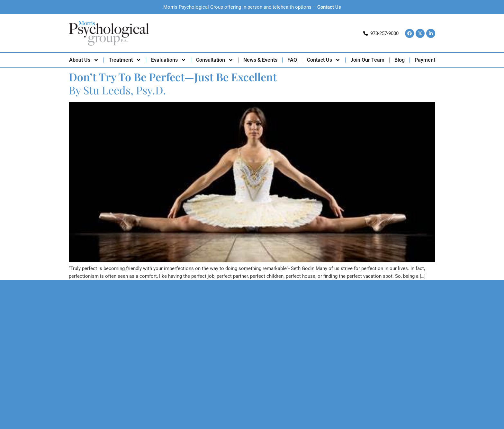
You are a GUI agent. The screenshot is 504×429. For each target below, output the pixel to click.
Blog (400, 60)
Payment (425, 60)
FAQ (292, 60)
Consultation (215, 60)
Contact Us (329, 7)
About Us (84, 60)
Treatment (125, 60)
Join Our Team (367, 60)
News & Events (260, 60)
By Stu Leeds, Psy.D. (173, 83)
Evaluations (169, 60)
